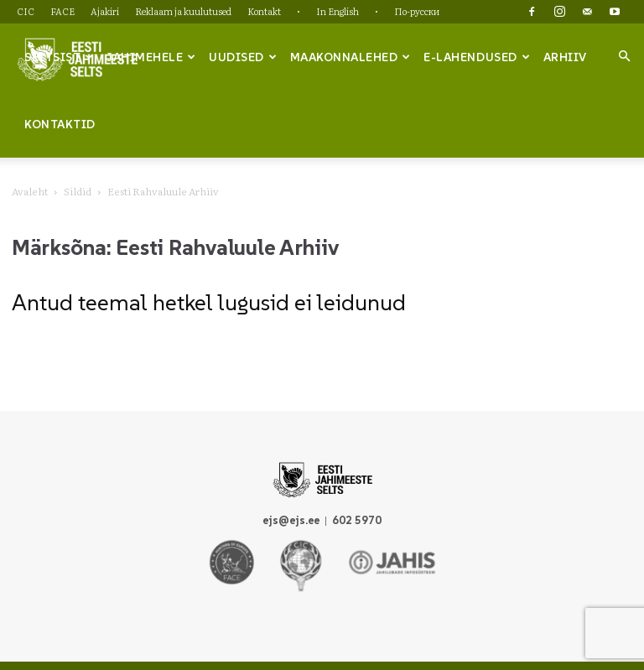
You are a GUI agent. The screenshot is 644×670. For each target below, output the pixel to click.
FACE (62, 11)
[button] (624, 56)
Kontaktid (60, 124)
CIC (26, 11)
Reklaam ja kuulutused (183, 11)
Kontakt (264, 11)
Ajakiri (105, 11)
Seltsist (59, 57)
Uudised (243, 57)
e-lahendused (477, 57)
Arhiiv (565, 57)
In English (338, 11)
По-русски (417, 11)
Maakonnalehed (351, 57)
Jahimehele (151, 57)
